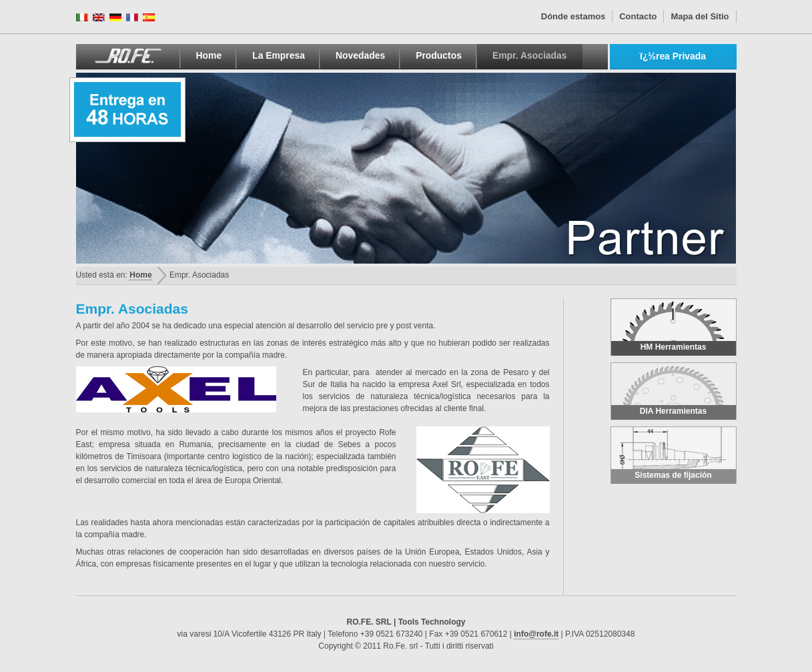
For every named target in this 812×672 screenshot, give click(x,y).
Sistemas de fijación (674, 453)
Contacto (638, 16)
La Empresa (279, 55)
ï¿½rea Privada (673, 56)
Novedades (360, 55)
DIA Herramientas (674, 389)
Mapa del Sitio (700, 16)
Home (209, 55)
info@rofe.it (536, 634)
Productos (439, 55)
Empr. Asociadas (530, 55)
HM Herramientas (674, 325)
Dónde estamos (573, 16)
